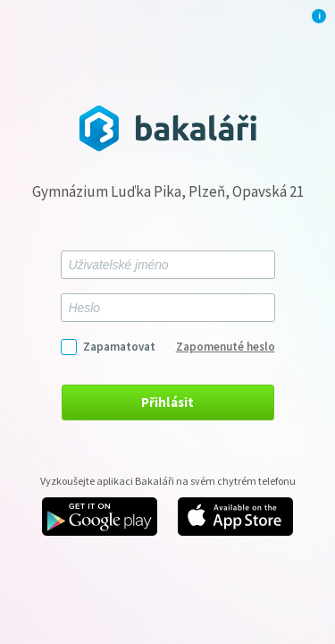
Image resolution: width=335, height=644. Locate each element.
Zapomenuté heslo (226, 347)
